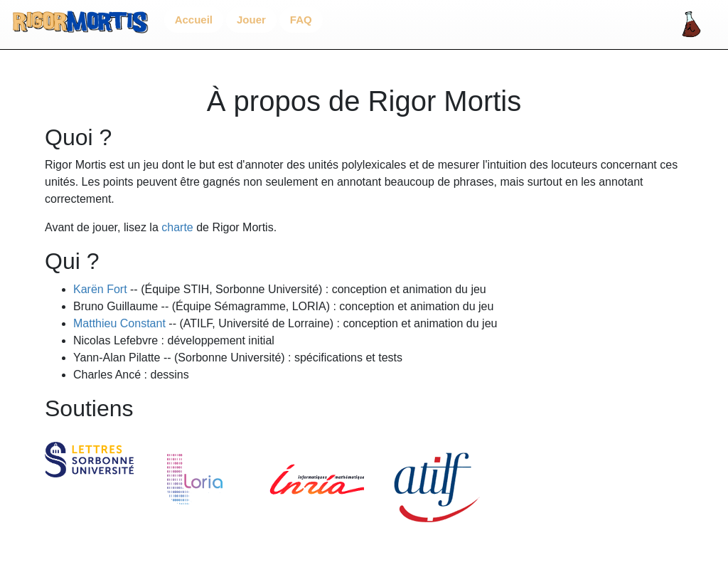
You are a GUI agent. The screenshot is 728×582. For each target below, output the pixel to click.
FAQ (301, 20)
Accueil (194, 20)
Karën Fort (100, 289)
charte (177, 227)
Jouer (251, 20)
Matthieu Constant (119, 323)
